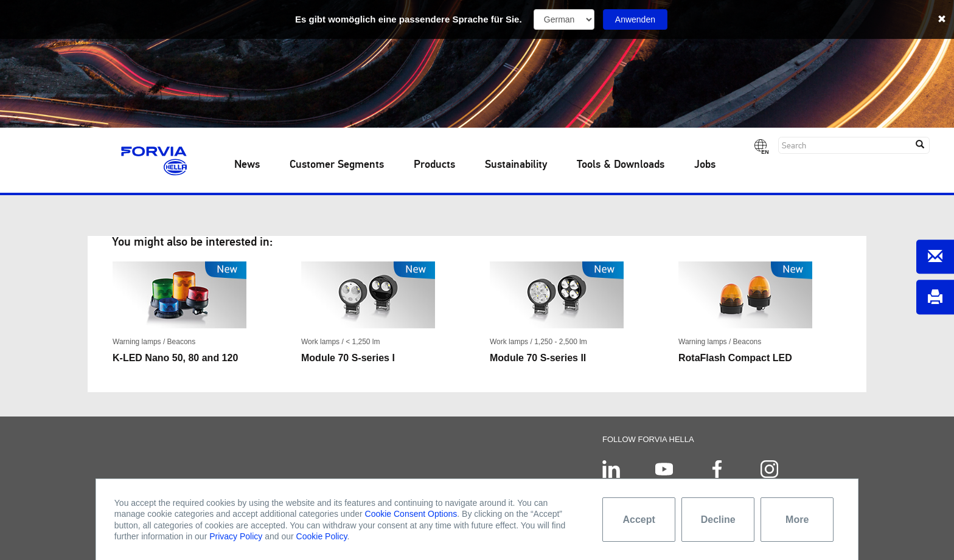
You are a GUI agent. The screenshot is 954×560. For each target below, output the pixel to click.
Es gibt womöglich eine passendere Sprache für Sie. (409, 19)
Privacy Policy (236, 536)
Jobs (705, 165)
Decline (718, 520)
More (797, 520)
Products (434, 165)
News (247, 165)
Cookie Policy (322, 536)
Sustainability (516, 165)
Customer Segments (337, 165)
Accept (639, 520)
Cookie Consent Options (411, 514)
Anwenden (635, 19)
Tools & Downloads (621, 165)
